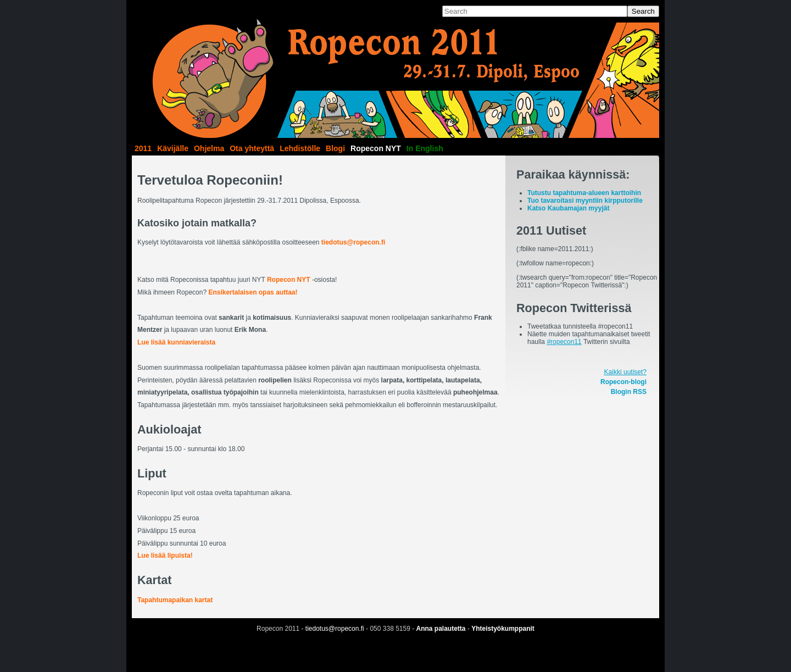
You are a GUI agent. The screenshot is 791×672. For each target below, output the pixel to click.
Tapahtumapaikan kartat (175, 600)
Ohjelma (209, 148)
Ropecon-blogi (623, 382)
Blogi (335, 148)
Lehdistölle (300, 148)
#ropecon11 (564, 342)
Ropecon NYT (376, 148)
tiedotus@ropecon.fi (353, 242)
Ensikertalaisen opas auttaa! (253, 292)
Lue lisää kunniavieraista (176, 342)
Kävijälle (173, 148)
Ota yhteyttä (252, 148)
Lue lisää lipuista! (165, 556)
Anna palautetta (441, 629)
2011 (143, 148)
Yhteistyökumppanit (503, 629)
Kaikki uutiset (624, 372)
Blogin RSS (629, 392)
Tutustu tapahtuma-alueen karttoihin (584, 193)
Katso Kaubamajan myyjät (568, 208)
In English (425, 148)
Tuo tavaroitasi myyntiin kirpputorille (585, 201)
